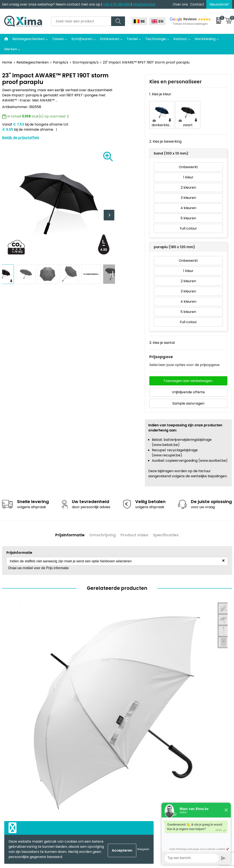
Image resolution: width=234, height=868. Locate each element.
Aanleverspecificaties (84, 761)
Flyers (70, 735)
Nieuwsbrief (219, 4)
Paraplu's (61, 62)
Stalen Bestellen (79, 767)
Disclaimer (188, 728)
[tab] (67, 527)
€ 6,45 (70, 675)
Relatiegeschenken (28, 39)
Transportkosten (80, 774)
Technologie (156, 39)
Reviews (190, 19)
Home (7, 62)
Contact (197, 4)
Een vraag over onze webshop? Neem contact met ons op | (53, 4)
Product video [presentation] (135, 527)
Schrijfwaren (82, 39)
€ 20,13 (129, 675)
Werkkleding (205, 39)
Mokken (129, 722)
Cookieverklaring (193, 722)
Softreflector (133, 728)
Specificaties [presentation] (169, 527)
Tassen (58, 39)
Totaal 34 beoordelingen (190, 24)
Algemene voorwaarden (200, 715)
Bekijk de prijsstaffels (21, 138)
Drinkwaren (110, 39)
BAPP (70, 780)
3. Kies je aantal (162, 336)
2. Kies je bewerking (165, 135)
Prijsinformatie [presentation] (67, 527)
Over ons (180, 4)
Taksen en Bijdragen (82, 754)
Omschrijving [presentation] (101, 527)
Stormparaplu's (86, 62)
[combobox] (81, 21)
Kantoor (180, 39)
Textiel (132, 39)
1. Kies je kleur (160, 94)
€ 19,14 (186, 675)
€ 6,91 (12, 675)
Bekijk (47, 675)
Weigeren (143, 849)
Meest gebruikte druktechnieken (79, 744)
